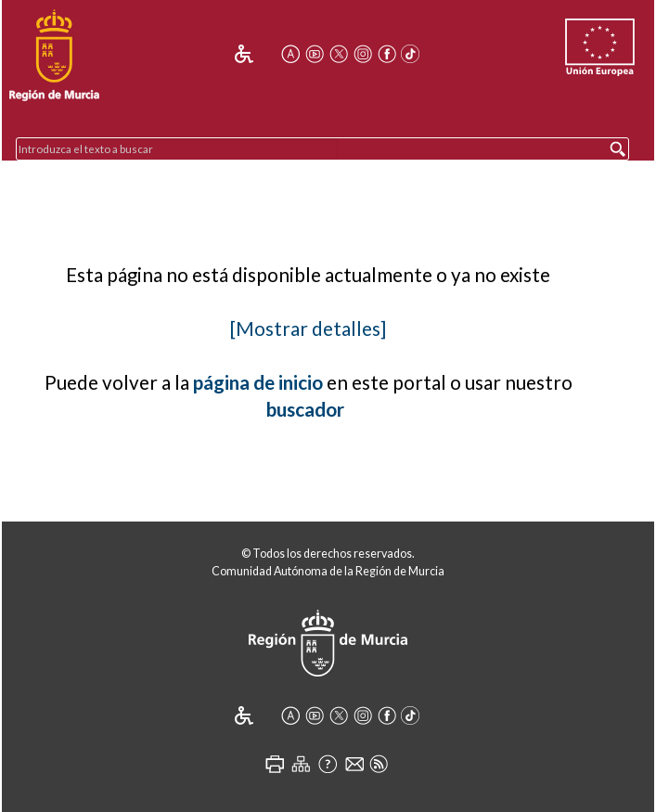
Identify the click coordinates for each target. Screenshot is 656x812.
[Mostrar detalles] (308, 329)
